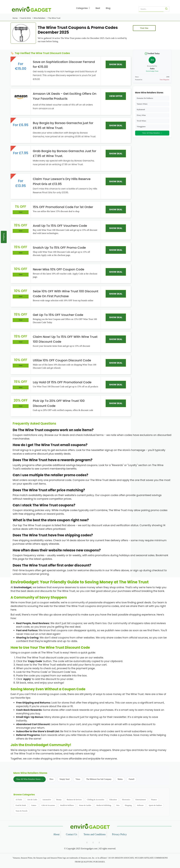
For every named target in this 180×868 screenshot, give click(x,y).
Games (34, 805)
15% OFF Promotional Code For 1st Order (63, 207)
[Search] (166, 9)
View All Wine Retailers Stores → (30, 779)
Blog (108, 8)
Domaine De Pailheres (145, 98)
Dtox (51, 779)
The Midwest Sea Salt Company (99, 779)
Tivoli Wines (141, 121)
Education (113, 800)
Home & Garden (85, 805)
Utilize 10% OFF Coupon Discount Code (62, 360)
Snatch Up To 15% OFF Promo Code (59, 248)
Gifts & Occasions (48, 805)
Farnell (132, 779)
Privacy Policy (119, 834)
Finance (154, 800)
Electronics (126, 800)
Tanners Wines (142, 104)
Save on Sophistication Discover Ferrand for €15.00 (64, 64)
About (56, 834)
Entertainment (141, 800)
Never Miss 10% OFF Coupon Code (59, 269)
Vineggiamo (141, 126)
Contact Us (72, 834)
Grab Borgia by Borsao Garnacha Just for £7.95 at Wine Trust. (65, 153)
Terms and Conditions (95, 834)
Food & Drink (21, 805)
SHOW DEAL (116, 64)
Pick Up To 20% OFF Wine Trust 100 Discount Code (59, 403)
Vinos (78, 779)
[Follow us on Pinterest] (99, 843)
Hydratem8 (141, 109)
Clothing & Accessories (96, 800)
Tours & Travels (21, 811)
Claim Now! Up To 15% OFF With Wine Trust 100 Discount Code (65, 339)
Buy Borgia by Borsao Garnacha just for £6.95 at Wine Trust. (63, 125)
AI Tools (19, 800)
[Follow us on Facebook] (87, 843)
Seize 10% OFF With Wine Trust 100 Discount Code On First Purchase (66, 294)
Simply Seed (64, 779)
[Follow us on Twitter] (93, 843)
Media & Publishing (104, 805)
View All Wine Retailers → (152, 133)
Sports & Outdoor (155, 805)
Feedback (4, 237)
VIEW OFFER (116, 96)
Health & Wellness (67, 805)
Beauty (59, 800)
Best (98, 8)
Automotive (47, 800)
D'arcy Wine (141, 115)
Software (140, 805)
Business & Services (74, 800)
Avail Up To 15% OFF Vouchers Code (60, 226)
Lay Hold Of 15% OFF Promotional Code (62, 382)
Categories (83, 8)
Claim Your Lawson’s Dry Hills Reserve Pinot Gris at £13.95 (62, 181)
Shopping (128, 805)
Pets (118, 805)
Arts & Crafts (32, 800)
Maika (120, 779)
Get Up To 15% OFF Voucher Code (58, 315)
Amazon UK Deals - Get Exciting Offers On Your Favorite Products (65, 96)
